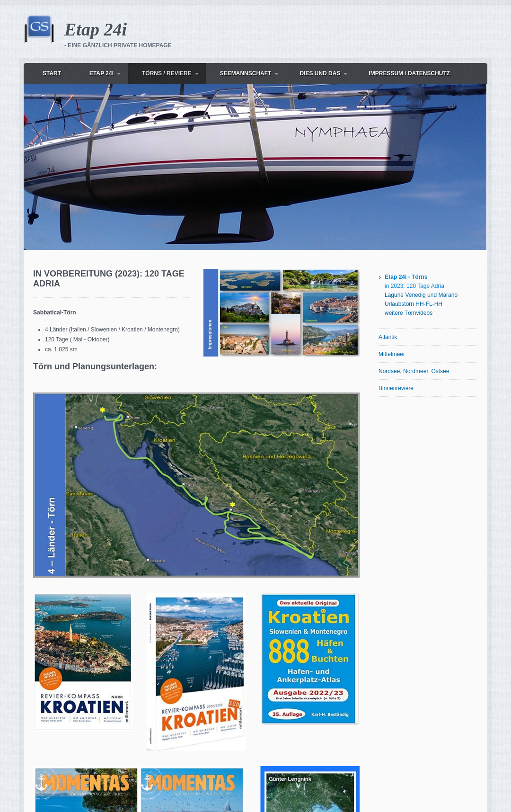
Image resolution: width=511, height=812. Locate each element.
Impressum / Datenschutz (409, 73)
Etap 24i (96, 29)
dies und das (320, 73)
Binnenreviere (396, 388)
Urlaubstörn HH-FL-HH (414, 304)
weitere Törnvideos (409, 313)
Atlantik (388, 337)
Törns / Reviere (167, 73)
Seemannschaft (246, 73)
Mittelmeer (392, 354)
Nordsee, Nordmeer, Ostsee (414, 371)
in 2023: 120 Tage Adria (414, 286)
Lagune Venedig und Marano (421, 295)
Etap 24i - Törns (406, 277)
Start (52, 73)
